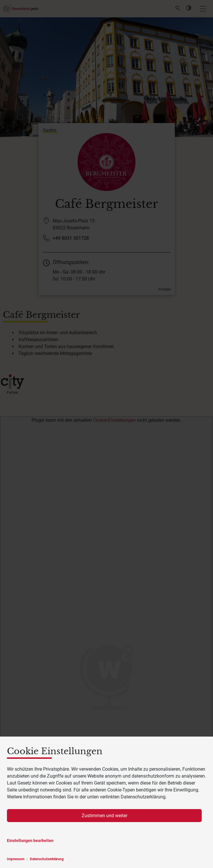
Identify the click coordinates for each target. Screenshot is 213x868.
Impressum (16, 859)
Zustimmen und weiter (104, 816)
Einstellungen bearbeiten (30, 841)
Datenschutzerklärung (47, 859)
